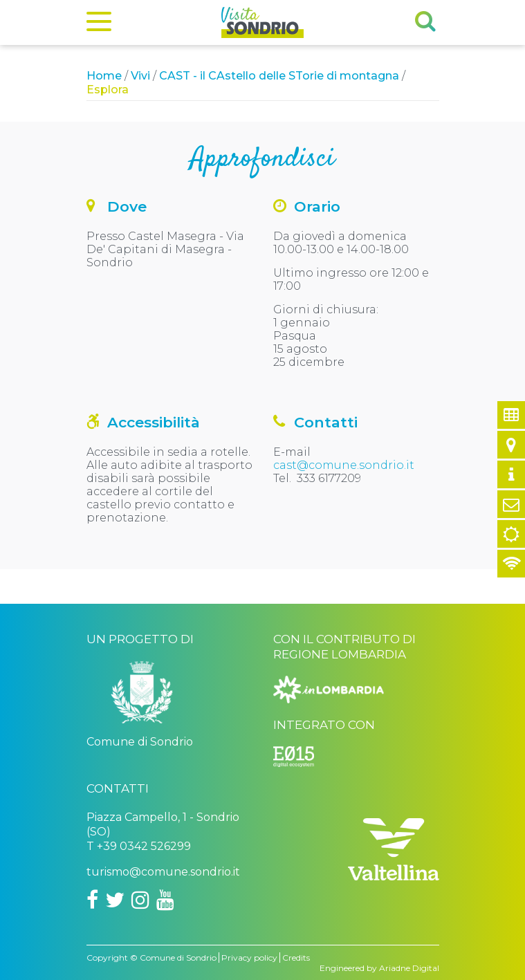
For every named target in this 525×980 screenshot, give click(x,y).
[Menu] (99, 24)
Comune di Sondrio (178, 958)
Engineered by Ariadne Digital (379, 968)
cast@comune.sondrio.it (344, 465)
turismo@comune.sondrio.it (163, 872)
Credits (296, 958)
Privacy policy (249, 958)
